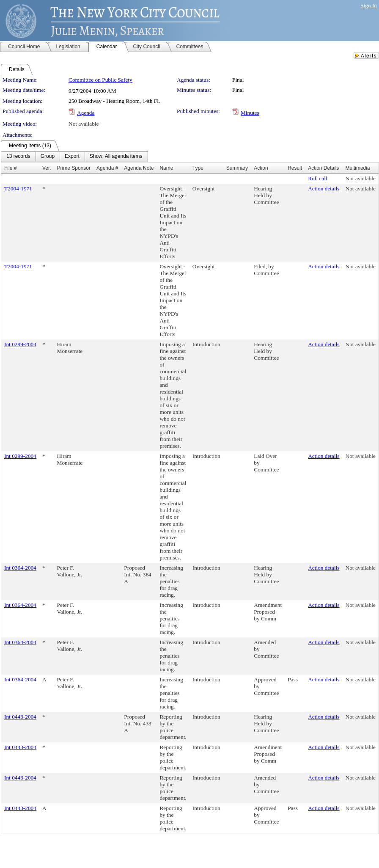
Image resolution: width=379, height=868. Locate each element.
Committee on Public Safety (100, 80)
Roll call (318, 178)
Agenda (86, 113)
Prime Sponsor (74, 168)
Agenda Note (139, 168)
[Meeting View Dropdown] (116, 157)
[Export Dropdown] (72, 157)
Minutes (250, 113)
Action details (324, 189)
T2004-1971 (18, 189)
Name (166, 168)
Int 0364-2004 (20, 568)
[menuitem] (18, 157)
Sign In (369, 5)
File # (10, 168)
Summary (237, 168)
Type (198, 168)
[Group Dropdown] (48, 157)
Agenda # (107, 168)
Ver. (47, 168)
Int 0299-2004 (20, 344)
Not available (84, 124)
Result (295, 168)
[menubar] (74, 157)
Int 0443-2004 (20, 717)
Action (261, 168)
